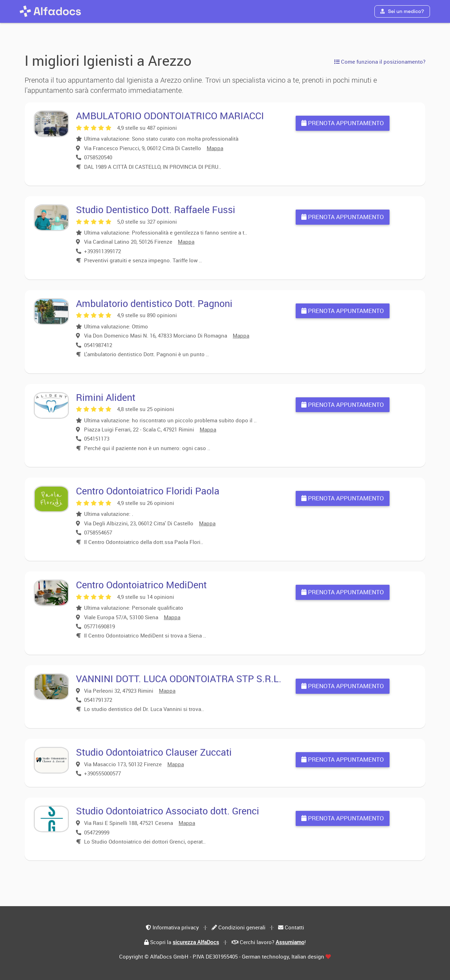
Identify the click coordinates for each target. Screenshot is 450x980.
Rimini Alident (106, 397)
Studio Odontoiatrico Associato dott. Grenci (168, 811)
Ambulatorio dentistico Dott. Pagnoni (154, 303)
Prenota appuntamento (343, 123)
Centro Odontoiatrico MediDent (141, 585)
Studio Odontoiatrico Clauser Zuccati (154, 752)
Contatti (294, 927)
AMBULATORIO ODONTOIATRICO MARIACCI (170, 116)
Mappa (215, 148)
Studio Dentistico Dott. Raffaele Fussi (156, 209)
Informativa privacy (176, 927)
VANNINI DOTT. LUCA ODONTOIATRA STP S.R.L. (179, 678)
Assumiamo (290, 942)
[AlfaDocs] (50, 11)
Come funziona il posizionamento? (380, 62)
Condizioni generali (242, 927)
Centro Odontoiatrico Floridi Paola (148, 491)
